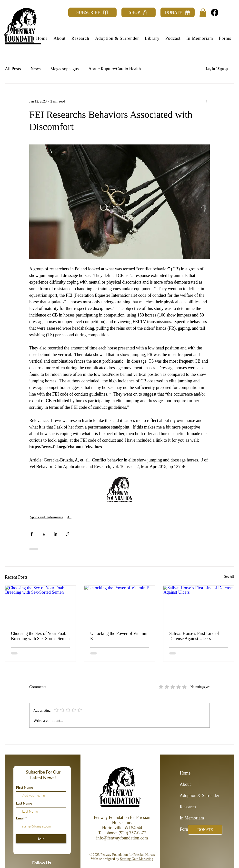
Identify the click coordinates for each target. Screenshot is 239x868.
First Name (25, 787)
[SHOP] (139, 12)
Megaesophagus (65, 69)
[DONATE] (178, 12)
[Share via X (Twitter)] (44, 534)
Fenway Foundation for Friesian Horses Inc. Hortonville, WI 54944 (122, 823)
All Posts (13, 69)
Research (188, 807)
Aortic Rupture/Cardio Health (115, 69)
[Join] (41, 839)
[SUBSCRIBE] (92, 12)
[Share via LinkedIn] (55, 534)
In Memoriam (192, 818)
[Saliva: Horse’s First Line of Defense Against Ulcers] (199, 605)
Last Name (24, 803)
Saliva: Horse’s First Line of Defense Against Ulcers (194, 636)
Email (21, 818)
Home (185, 773)
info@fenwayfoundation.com (122, 838)
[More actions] (207, 101)
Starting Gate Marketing (137, 859)
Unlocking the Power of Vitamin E (119, 636)
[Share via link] (67, 534)
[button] (203, 12)
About (185, 784)
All (69, 517)
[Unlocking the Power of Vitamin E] (120, 605)
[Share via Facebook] (32, 534)
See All (229, 577)
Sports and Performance (47, 517)
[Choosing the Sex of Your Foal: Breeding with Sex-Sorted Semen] (40, 605)
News (36, 69)
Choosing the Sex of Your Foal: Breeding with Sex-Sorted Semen (40, 636)
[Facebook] (215, 12)
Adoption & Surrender (197, 796)
